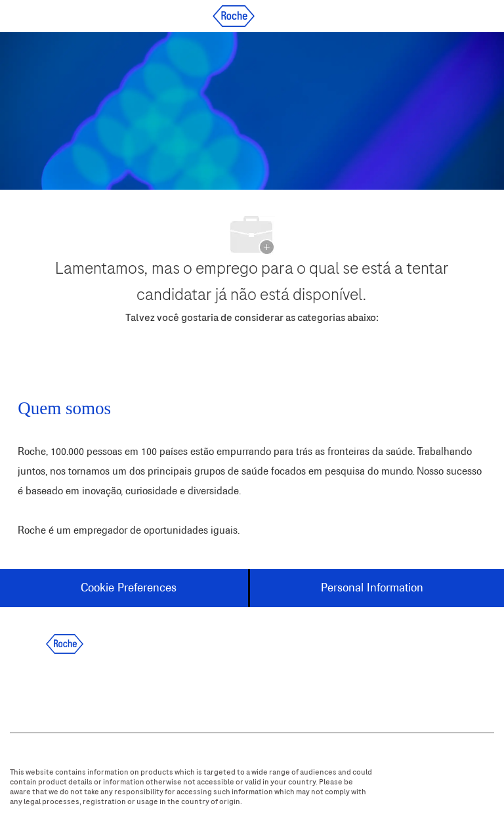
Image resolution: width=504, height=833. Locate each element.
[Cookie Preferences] (129, 588)
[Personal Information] (372, 588)
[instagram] (134, 687)
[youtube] (169, 687)
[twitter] (98, 687)
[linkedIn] (63, 687)
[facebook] (28, 687)
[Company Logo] (234, 15)
